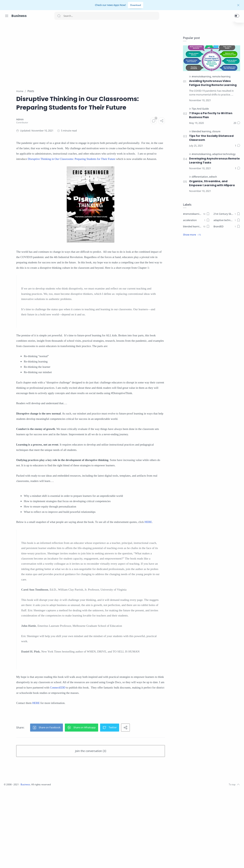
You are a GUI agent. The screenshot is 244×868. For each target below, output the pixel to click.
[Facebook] (7, 860)
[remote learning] (220, 77)
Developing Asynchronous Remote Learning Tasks (214, 161)
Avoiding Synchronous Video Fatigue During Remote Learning (212, 83)
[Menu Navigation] (7, 16)
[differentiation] (199, 177)
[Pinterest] (35, 860)
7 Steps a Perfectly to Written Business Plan (210, 115)
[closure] (215, 132)
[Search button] (59, 16)
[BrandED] (226, 227)
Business (19, 16)
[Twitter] (18, 860)
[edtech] (212, 177)
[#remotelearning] (201, 154)
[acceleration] (195, 220)
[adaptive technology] (223, 154)
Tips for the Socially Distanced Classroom (210, 138)
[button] (237, 16)
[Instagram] (12, 860)
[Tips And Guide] (199, 109)
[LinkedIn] (30, 860)
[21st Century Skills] (226, 214)
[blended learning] (201, 132)
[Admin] (58, 128)
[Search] (107, 16)
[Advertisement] (129, 53)
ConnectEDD (155, 760)
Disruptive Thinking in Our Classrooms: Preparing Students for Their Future (98, 173)
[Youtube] (24, 860)
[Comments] (165, 129)
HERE (64, 579)
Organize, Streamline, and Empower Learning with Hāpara (211, 183)
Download (136, 5)
